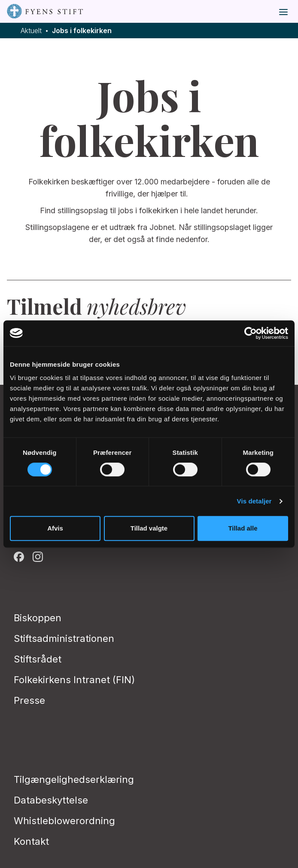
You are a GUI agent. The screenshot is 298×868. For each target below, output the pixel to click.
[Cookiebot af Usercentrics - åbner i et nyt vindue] (251, 333)
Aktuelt (31, 31)
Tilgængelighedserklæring (74, 779)
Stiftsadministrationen (64, 638)
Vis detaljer (254, 501)
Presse (29, 700)
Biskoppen (38, 618)
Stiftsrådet (38, 659)
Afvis (55, 528)
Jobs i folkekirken (82, 31)
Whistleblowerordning (64, 821)
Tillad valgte (149, 528)
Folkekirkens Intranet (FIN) (74, 680)
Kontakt (31, 841)
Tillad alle (243, 528)
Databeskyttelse (51, 800)
